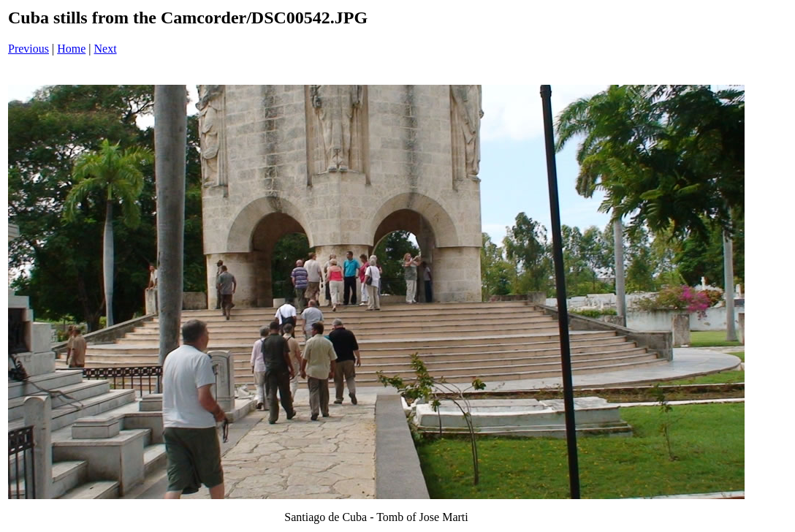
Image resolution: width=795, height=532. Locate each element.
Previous (28, 49)
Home (71, 49)
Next (106, 49)
